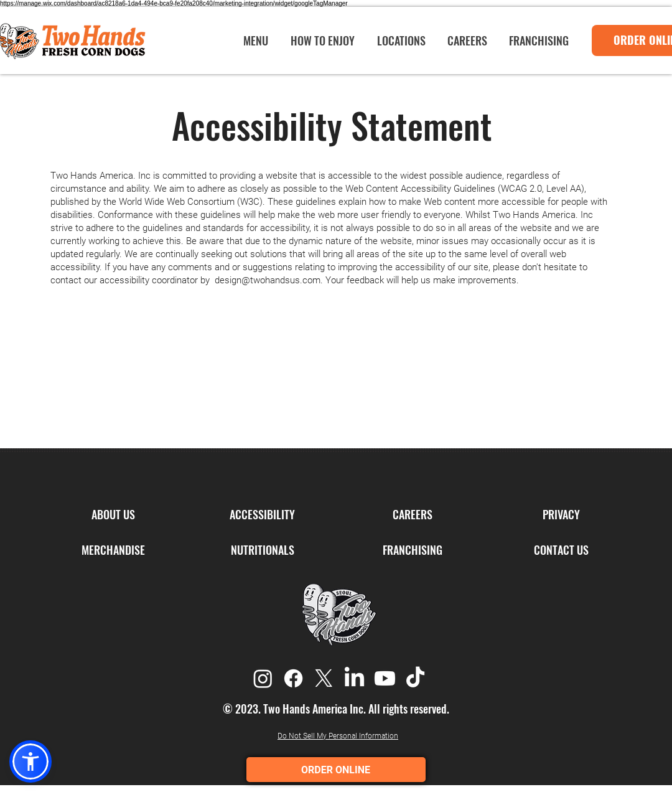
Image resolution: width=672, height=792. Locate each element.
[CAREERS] (412, 515)
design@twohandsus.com (268, 280)
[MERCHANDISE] (113, 550)
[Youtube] (385, 678)
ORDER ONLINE (336, 770)
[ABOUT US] (113, 515)
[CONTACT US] (561, 550)
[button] (30, 761)
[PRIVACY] (561, 515)
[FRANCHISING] (412, 550)
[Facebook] (293, 678)
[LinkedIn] (354, 678)
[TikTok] (415, 678)
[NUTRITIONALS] (262, 550)
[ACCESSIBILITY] (262, 515)
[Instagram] (263, 678)
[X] (324, 678)
